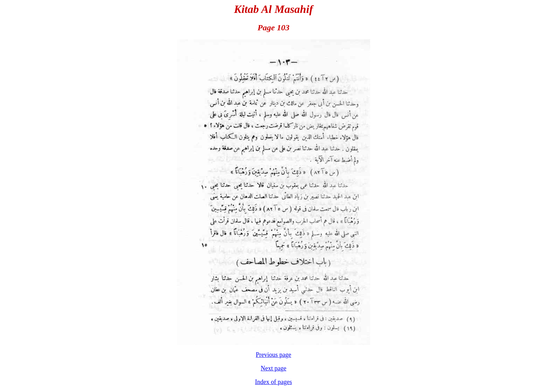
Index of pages (273, 382)
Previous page (273, 355)
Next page (273, 368)
